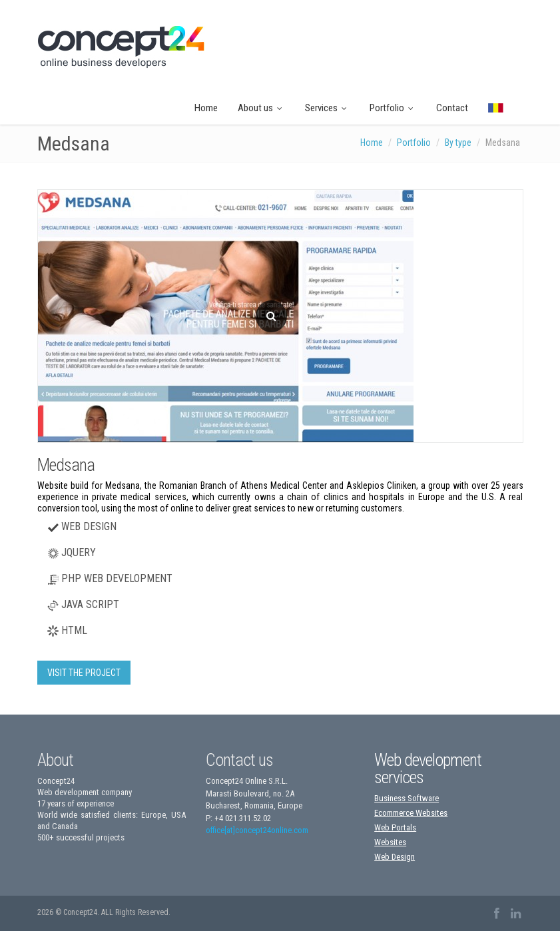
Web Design (395, 857)
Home (206, 108)
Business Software (407, 798)
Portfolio (393, 108)
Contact (452, 108)
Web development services (428, 769)
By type (458, 143)
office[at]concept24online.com (257, 830)
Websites (390, 842)
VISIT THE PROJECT (84, 673)
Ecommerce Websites (411, 813)
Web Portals (395, 827)
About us (261, 108)
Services (327, 108)
